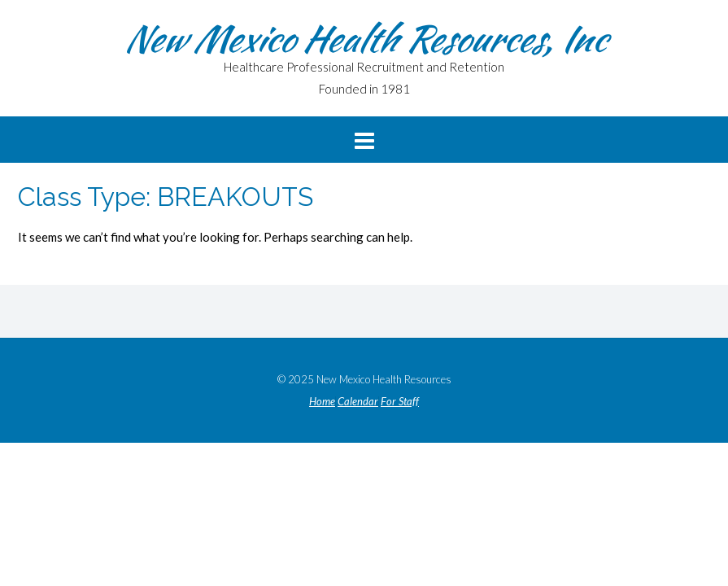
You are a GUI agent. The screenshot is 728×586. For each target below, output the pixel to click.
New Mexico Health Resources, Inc (364, 38)
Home (322, 402)
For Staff (400, 402)
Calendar (358, 402)
